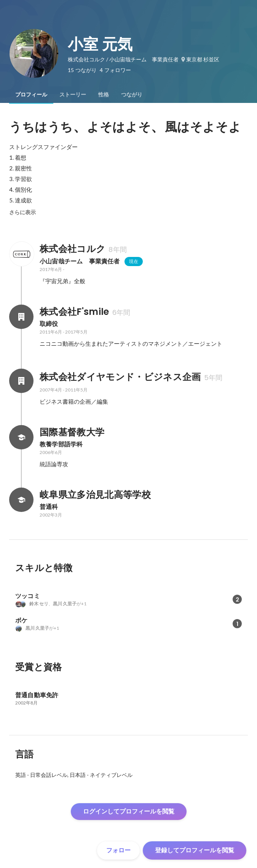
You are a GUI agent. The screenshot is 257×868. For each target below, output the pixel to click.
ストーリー (73, 95)
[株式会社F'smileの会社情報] (21, 317)
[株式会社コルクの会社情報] (21, 254)
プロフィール (31, 95)
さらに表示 (22, 212)
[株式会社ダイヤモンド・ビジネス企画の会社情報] (21, 381)
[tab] (31, 95)
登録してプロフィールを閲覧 (195, 850)
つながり (132, 95)
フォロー (118, 850)
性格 (104, 95)
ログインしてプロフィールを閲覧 (129, 811)
